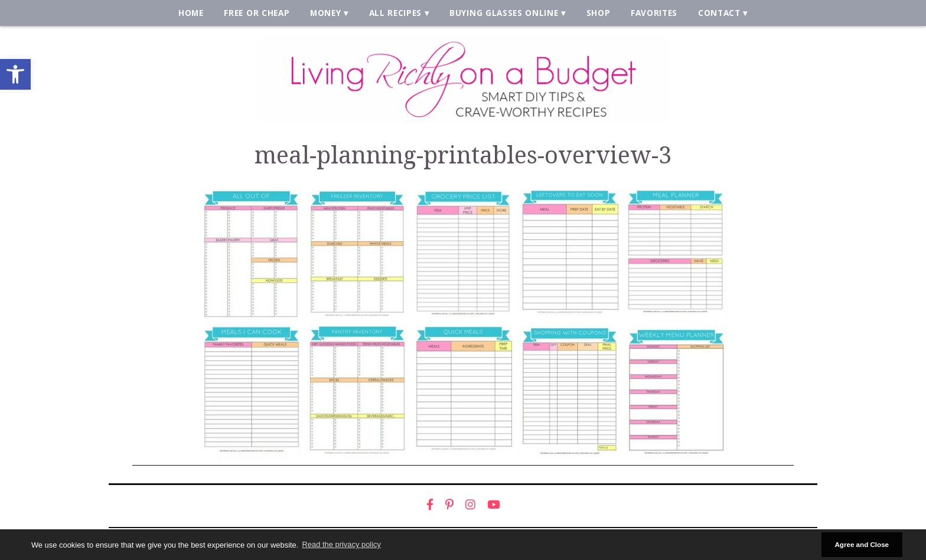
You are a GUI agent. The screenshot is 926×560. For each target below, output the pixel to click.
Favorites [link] (654, 13)
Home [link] (191, 13)
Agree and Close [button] (862, 544)
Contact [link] (719, 13)
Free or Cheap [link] (257, 13)
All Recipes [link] (396, 13)
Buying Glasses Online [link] (504, 13)
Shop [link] (599, 13)
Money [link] (325, 13)
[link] (15, 74)
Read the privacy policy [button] (342, 544)
